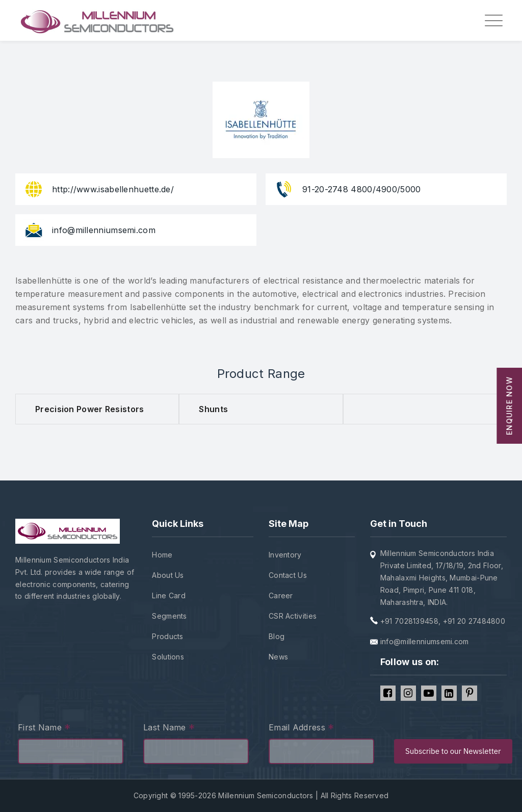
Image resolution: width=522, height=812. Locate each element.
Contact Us (288, 575)
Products (167, 636)
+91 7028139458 (409, 621)
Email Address (302, 729)
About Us (168, 575)
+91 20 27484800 (474, 621)
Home (162, 555)
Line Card (169, 595)
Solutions (168, 657)
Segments (169, 616)
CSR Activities (293, 616)
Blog (277, 636)
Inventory (285, 555)
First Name (44, 729)
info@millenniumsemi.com (425, 641)
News (278, 657)
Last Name (169, 729)
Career (281, 595)
